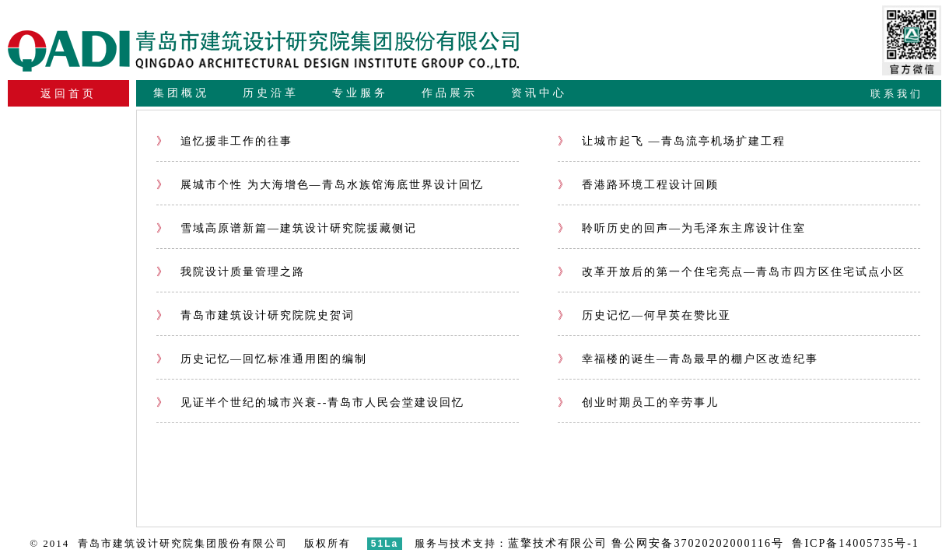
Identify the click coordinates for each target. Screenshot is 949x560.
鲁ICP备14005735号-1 (855, 543)
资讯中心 (539, 93)
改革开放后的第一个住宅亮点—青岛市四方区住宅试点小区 (732, 272)
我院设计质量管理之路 (231, 272)
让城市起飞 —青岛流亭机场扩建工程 (672, 141)
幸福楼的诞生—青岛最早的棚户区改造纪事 (688, 359)
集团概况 (181, 93)
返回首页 (68, 94)
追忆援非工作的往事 (224, 141)
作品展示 (450, 93)
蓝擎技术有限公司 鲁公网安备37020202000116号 (646, 543)
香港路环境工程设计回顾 (638, 185)
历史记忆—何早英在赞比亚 (644, 315)
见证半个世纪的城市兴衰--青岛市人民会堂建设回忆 (310, 402)
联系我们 (897, 94)
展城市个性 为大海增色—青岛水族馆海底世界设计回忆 (320, 185)
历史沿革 (271, 93)
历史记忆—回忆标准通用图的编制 (262, 359)
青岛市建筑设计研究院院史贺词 (256, 315)
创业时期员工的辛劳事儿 (638, 402)
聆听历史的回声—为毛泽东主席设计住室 (682, 228)
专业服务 (360, 93)
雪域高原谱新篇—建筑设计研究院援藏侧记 (287, 228)
